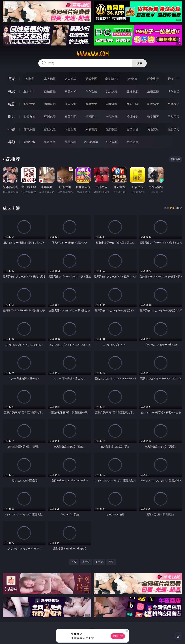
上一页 (86, 562)
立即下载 (118, 636)
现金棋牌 (153, 79)
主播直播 (153, 91)
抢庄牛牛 (174, 79)
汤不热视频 (91, 142)
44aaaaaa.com (92, 54)
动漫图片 (91, 117)
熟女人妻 (112, 91)
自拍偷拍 (50, 91)
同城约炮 (29, 142)
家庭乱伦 (50, 129)
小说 (12, 129)
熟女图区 (153, 117)
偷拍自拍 (50, 104)
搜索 (139, 63)
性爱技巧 (174, 129)
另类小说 (132, 129)
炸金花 (132, 79)
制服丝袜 (112, 104)
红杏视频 (112, 142)
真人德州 (50, 79)
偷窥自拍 (29, 117)
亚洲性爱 (29, 104)
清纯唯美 (132, 117)
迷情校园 (112, 129)
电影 (12, 104)
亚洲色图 (50, 117)
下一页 (99, 562)
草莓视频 (70, 142)
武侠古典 (91, 129)
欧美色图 (70, 117)
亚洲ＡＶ (29, 91)
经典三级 (132, 104)
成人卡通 (70, 104)
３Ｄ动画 (91, 91)
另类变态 (174, 104)
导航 (12, 142)
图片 (12, 117)
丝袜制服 (132, 91)
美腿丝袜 (112, 117)
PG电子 (29, 79)
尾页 (111, 562)
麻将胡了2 (112, 79)
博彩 (12, 79)
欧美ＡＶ (70, 91)
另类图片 (174, 117)
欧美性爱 (91, 104)
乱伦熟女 (153, 104)
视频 (12, 91)
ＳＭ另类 (174, 91)
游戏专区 (91, 79)
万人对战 (70, 79)
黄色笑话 (153, 129)
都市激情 (29, 129)
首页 (74, 562)
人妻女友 (70, 129)
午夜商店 (50, 142)
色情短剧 (132, 142)
